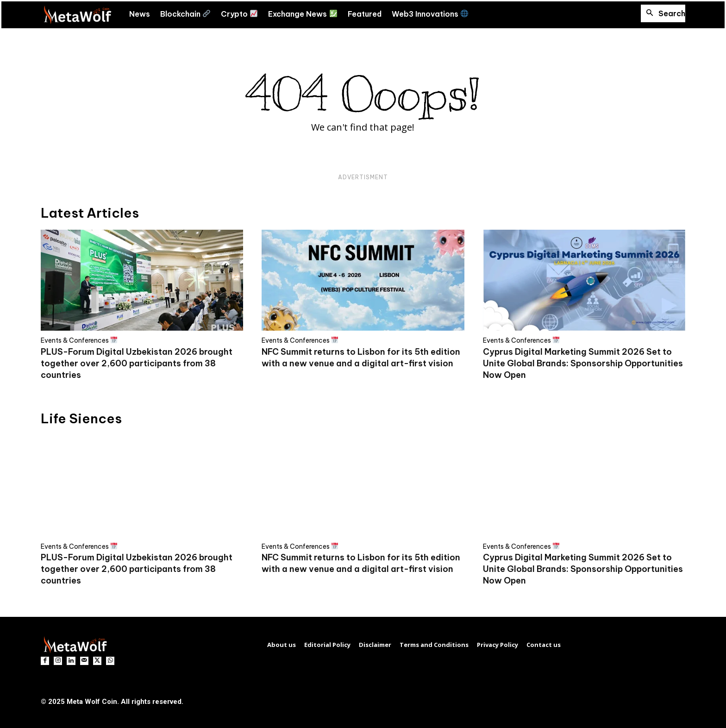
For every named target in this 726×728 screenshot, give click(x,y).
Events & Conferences (79, 340)
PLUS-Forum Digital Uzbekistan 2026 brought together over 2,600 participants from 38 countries (137, 363)
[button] (663, 13)
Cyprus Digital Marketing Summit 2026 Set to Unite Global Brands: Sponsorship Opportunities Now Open (583, 363)
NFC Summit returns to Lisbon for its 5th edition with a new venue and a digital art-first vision (361, 563)
